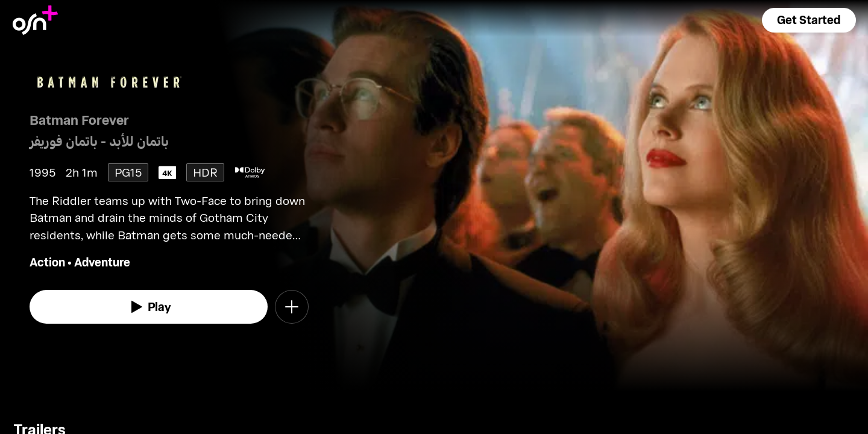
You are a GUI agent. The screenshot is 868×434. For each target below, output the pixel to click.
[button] (809, 20)
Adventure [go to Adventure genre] (102, 262)
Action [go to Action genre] (47, 262)
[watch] (149, 307)
